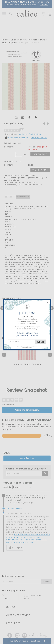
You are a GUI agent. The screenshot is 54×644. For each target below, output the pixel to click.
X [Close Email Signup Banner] (47, 303)
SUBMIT (40, 342)
